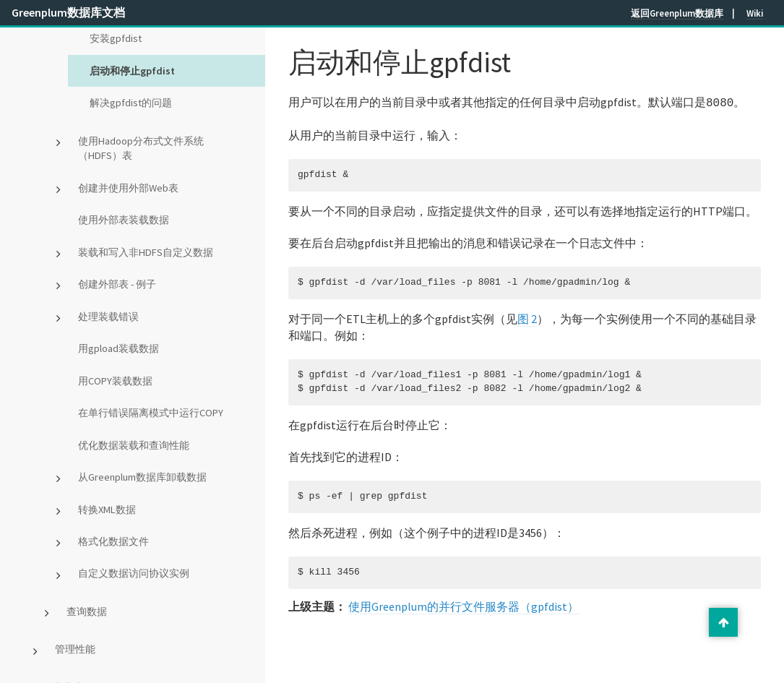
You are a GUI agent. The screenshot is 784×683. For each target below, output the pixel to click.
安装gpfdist (116, 38)
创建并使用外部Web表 (128, 188)
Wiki (755, 13)
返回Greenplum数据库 (677, 13)
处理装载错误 (108, 317)
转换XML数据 (107, 510)
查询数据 (87, 611)
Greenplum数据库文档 (68, 12)
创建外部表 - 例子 (117, 284)
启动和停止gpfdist (132, 71)
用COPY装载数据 (115, 381)
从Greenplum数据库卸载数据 (142, 477)
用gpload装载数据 (119, 348)
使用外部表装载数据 (124, 220)
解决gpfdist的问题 (131, 103)
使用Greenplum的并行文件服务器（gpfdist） (464, 605)
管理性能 (75, 649)
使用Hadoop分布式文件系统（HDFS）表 (141, 149)
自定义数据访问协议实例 (134, 573)
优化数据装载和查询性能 (134, 445)
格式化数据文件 (113, 541)
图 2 (527, 317)
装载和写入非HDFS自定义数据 (146, 252)
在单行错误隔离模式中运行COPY (151, 413)
